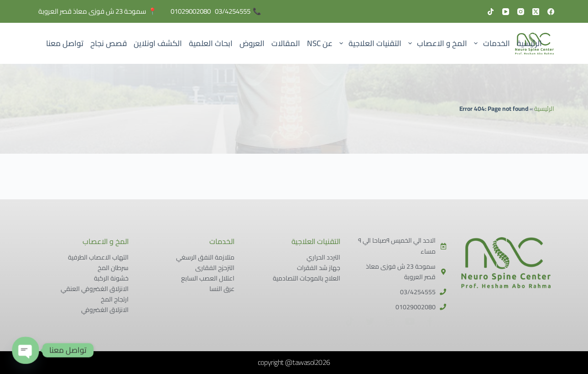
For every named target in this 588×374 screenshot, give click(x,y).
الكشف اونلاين (158, 43)
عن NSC (320, 43)
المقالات (286, 43)
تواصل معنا (65, 43)
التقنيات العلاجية (369, 43)
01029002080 (191, 11)
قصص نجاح (109, 43)
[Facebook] (551, 12)
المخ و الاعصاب (436, 43)
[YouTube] (506, 12)
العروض (252, 43)
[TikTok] (491, 12)
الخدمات (490, 43)
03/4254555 (233, 11)
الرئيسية (529, 43)
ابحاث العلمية (211, 43)
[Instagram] (521, 12)
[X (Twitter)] (536, 12)
